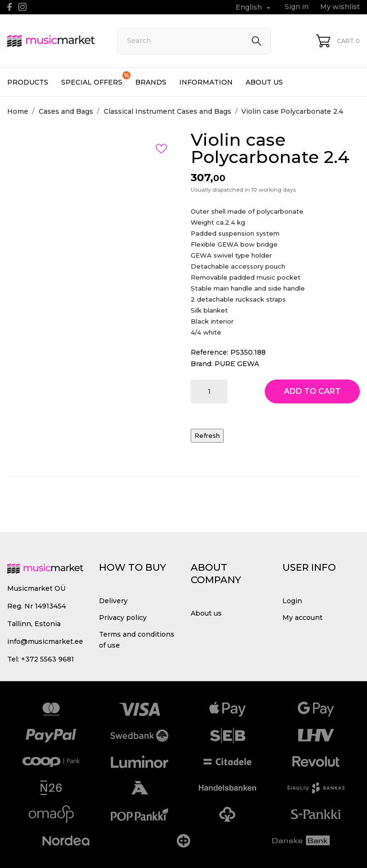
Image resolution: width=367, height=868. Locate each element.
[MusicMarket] (51, 41)
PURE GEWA (237, 364)
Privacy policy (123, 618)
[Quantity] (209, 391)
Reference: (210, 352)
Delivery (113, 601)
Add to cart (312, 391)
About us (264, 82)
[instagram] (22, 7)
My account (302, 618)
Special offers (96, 79)
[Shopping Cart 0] (338, 41)
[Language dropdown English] (254, 7)
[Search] (194, 41)
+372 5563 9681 (48, 659)
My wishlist (340, 7)
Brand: (202, 364)
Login (292, 601)
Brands (151, 82)
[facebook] (10, 7)
